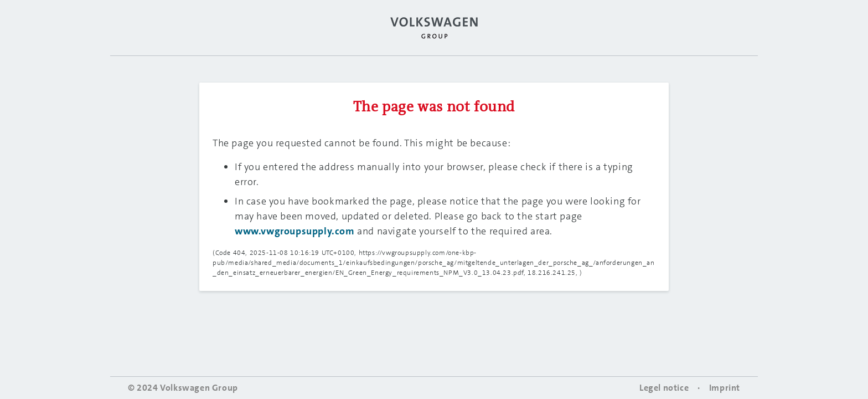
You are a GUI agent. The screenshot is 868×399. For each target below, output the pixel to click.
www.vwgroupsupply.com (295, 231)
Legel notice (664, 388)
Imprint (725, 388)
